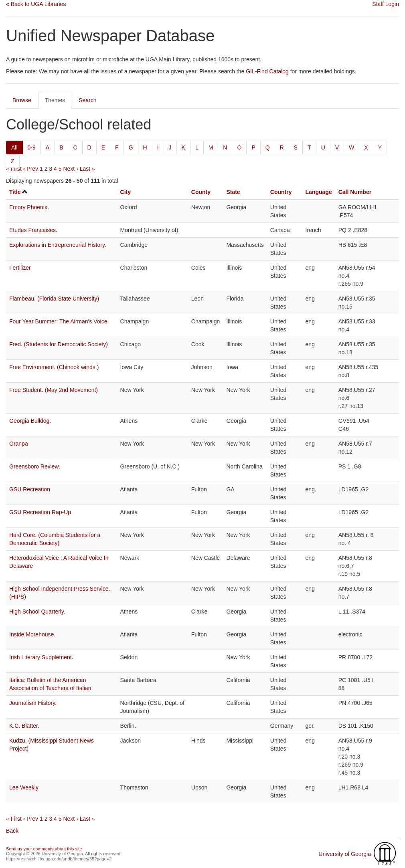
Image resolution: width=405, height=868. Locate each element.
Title (15, 192)
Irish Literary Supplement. (41, 657)
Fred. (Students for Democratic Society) (59, 344)
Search (87, 100)
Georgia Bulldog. (30, 421)
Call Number (355, 192)
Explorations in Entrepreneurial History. (58, 245)
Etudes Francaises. (33, 230)
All (14, 147)
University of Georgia (345, 854)
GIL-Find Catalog (267, 71)
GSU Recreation (30, 489)
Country (281, 192)
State (233, 192)
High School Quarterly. (37, 612)
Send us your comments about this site (44, 849)
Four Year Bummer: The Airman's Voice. (59, 321)
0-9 (32, 147)
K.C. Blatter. (24, 726)
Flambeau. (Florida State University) (54, 299)
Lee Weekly (24, 787)
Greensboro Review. (35, 466)
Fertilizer (20, 268)
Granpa (19, 444)
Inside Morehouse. (32, 634)
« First (14, 169)
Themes (55, 100)
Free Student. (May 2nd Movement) (54, 390)
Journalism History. (33, 703)
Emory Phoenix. (29, 207)
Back (12, 831)
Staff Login (386, 4)
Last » (87, 169)
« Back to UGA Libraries (36, 4)
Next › (70, 169)
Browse (22, 100)
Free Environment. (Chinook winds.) (54, 367)
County (201, 192)
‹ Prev (31, 169)
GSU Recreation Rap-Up (40, 512)
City (126, 192)
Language (319, 192)
